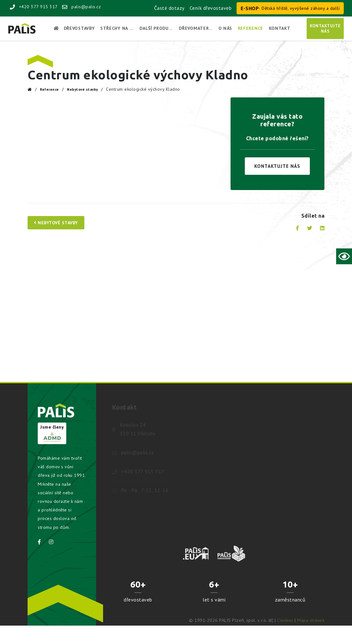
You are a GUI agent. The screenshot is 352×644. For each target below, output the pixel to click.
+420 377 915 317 (34, 7)
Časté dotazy (169, 8)
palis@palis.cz (81, 7)
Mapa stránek (311, 620)
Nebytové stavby (82, 89)
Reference (49, 89)
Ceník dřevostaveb (211, 8)
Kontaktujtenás (325, 29)
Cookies (285, 620)
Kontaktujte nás (277, 166)
